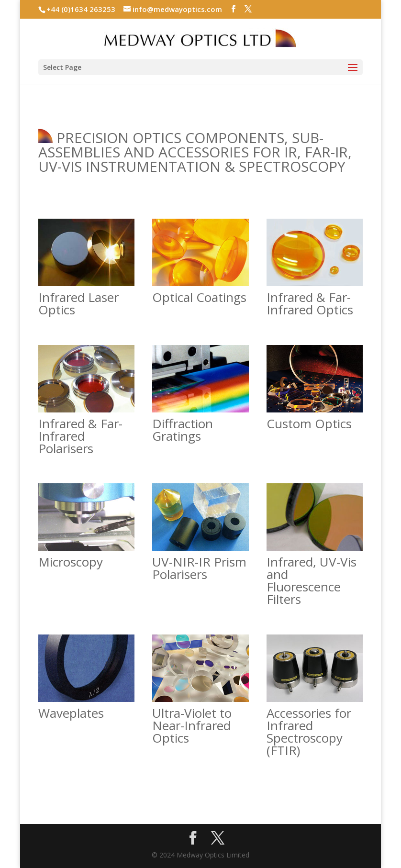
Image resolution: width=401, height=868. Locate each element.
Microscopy (71, 562)
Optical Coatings (199, 297)
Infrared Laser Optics (78, 303)
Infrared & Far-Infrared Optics (310, 303)
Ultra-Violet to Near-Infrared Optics (192, 725)
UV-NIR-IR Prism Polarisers (199, 568)
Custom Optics (309, 423)
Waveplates (71, 713)
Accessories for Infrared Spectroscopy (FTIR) (309, 732)
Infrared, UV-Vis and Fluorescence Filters (312, 580)
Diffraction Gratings (183, 430)
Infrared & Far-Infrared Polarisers (80, 436)
